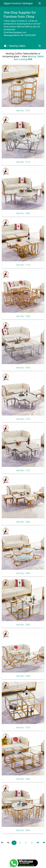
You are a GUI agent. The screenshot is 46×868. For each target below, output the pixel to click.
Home (5, 46)
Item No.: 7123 (23, 419)
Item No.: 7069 (23, 573)
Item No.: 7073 (23, 728)
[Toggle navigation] (40, 3)
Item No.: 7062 (23, 522)
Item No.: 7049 (23, 676)
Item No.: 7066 (23, 213)
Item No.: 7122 (23, 470)
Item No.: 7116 (23, 162)
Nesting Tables (17, 46)
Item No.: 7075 (23, 111)
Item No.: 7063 (23, 625)
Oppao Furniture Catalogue (18, 3)
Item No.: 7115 (23, 265)
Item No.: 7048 (23, 316)
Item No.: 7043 (23, 779)
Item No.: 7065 (23, 830)
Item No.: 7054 (23, 368)
